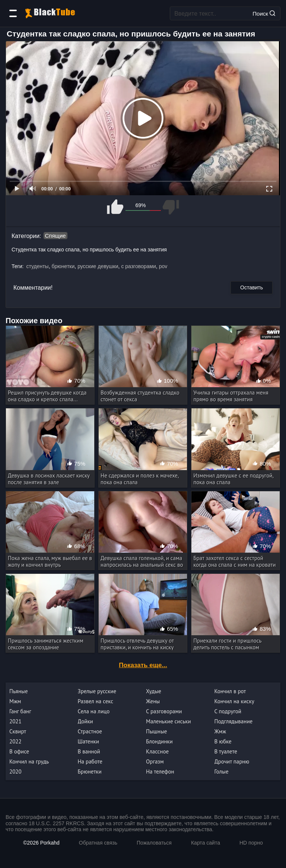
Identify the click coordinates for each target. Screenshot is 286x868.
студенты (37, 266)
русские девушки (98, 266)
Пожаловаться (154, 843)
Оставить (252, 287)
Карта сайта (206, 843)
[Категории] (13, 13)
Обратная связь (98, 843)
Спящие (55, 236)
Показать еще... (143, 665)
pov (163, 266)
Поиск (264, 13)
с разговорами (138, 266)
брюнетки (63, 266)
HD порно (251, 843)
